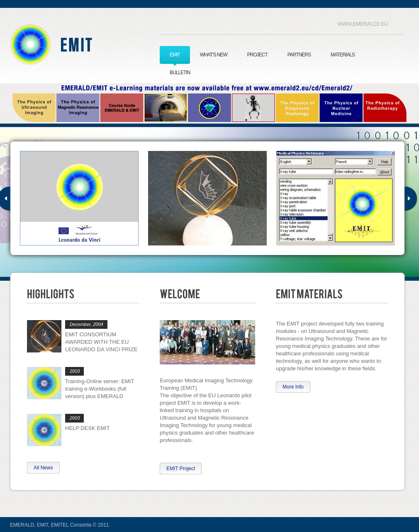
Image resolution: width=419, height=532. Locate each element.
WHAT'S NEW (214, 55)
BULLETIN (180, 73)
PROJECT (257, 55)
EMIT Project (181, 469)
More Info (293, 387)
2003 (75, 371)
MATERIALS (343, 55)
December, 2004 (86, 324)
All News (43, 468)
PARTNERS (299, 55)
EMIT (71, 44)
